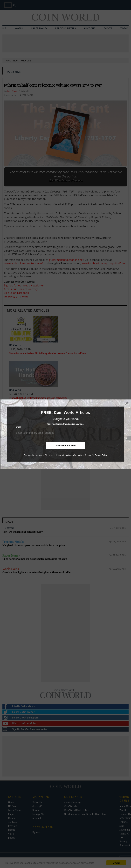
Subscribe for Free (66, 445)
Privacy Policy (101, 455)
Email (19, 427)
